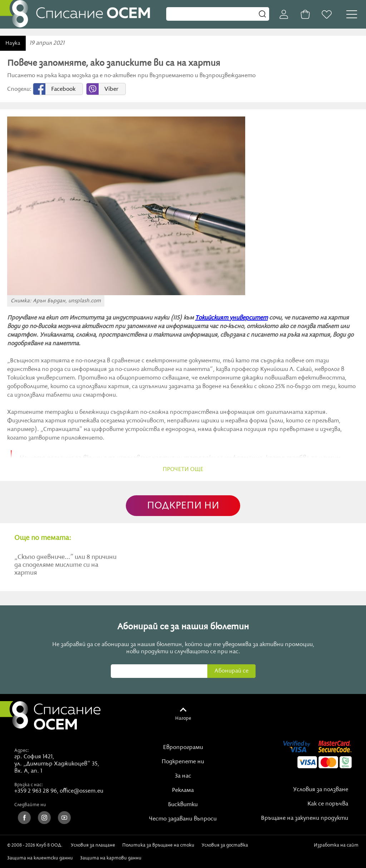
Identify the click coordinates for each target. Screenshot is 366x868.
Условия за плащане (93, 845)
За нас (183, 776)
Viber (111, 89)
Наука (13, 43)
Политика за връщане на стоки (158, 845)
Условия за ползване (321, 790)
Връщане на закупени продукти (305, 818)
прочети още (183, 470)
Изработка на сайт (336, 848)
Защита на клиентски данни (40, 858)
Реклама (183, 790)
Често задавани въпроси (183, 819)
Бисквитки (183, 805)
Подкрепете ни (183, 762)
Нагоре (183, 718)
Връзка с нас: (29, 785)
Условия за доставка (225, 845)
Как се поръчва (328, 804)
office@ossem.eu (81, 791)
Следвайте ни (30, 805)
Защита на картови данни (111, 858)
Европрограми (183, 748)
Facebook (63, 89)
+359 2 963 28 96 (36, 791)
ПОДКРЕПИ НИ (183, 506)
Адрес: (22, 750)
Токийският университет (231, 318)
